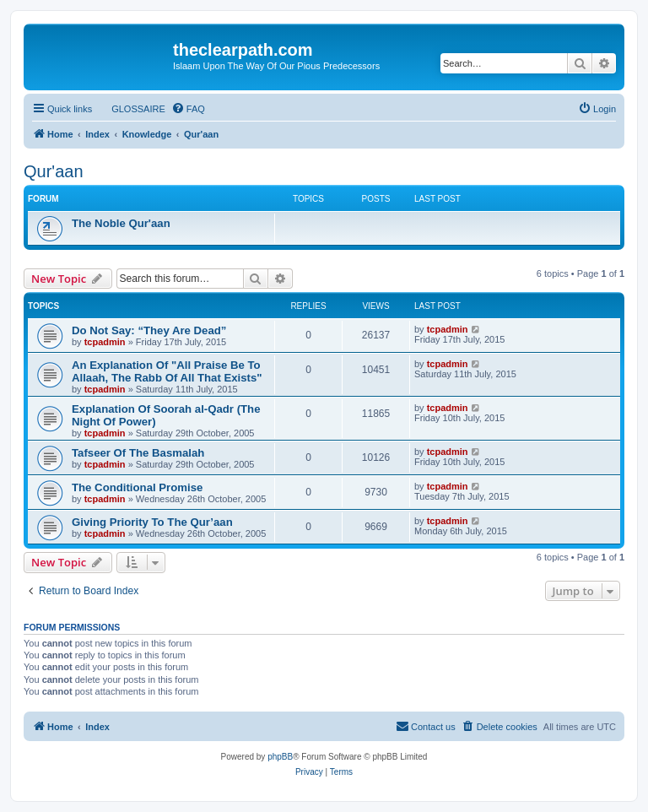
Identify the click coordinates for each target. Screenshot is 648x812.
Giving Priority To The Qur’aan (152, 522)
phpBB (280, 757)
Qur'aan (54, 171)
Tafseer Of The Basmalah (138, 453)
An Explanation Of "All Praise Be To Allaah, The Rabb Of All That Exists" (167, 371)
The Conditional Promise (137, 487)
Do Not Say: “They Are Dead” (149, 330)
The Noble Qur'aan (121, 223)
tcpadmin (105, 342)
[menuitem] (131, 109)
